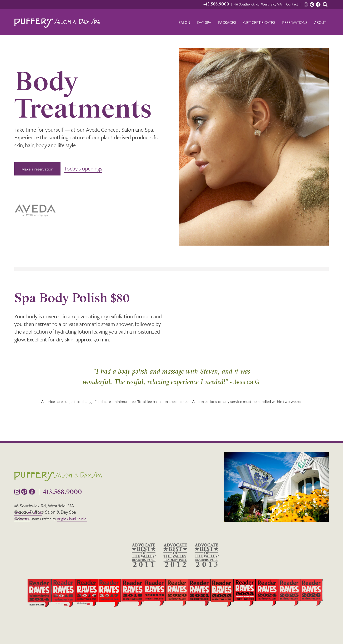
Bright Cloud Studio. (72, 519)
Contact (292, 4)
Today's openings (83, 168)
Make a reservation (37, 169)
